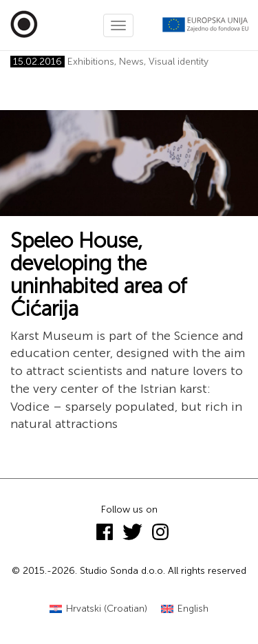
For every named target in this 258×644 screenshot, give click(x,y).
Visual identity (179, 62)
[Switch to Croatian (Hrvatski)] (98, 609)
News (131, 62)
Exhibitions (91, 62)
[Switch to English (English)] (185, 609)
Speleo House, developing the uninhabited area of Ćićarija (99, 275)
